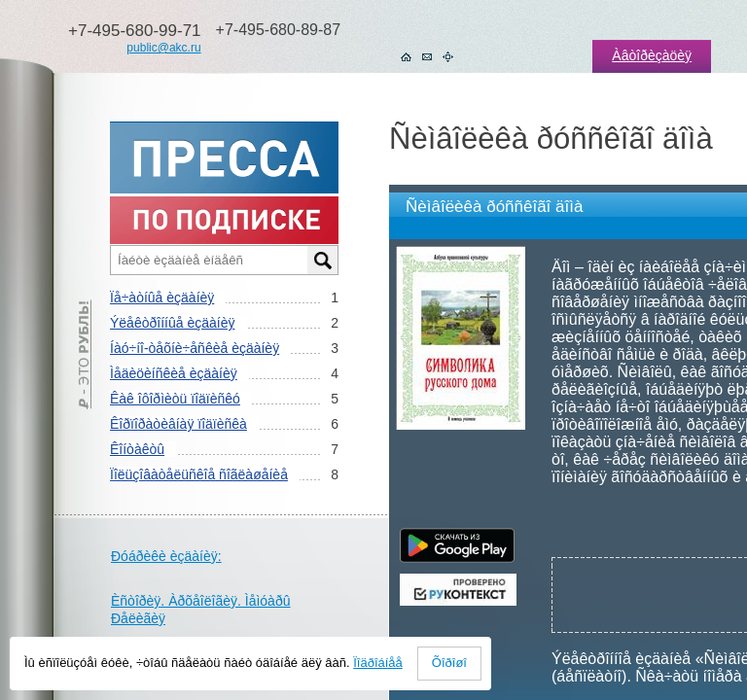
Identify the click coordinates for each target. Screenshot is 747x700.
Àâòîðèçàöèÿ (652, 55)
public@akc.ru (163, 48)
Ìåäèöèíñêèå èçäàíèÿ (174, 373)
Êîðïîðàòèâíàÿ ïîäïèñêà (178, 424)
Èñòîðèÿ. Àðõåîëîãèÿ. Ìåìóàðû (200, 601)
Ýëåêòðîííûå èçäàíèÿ (172, 323)
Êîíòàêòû (137, 449)
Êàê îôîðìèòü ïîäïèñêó (175, 399)
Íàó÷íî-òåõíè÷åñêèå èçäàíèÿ (195, 348)
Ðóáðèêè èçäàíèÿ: (166, 556)
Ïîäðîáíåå (378, 663)
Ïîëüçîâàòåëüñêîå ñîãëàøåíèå (199, 474)
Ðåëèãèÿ (138, 618)
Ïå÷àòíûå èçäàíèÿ (162, 297)
